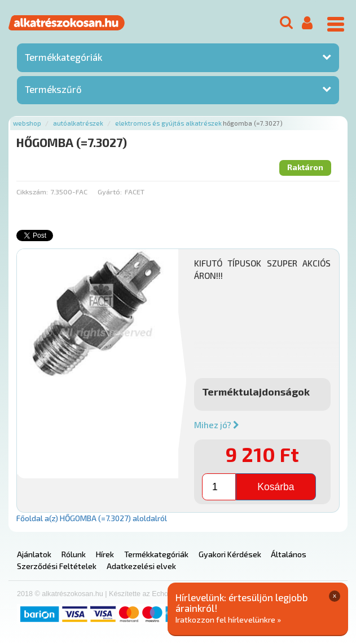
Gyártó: (110, 192)
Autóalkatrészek (78, 123)
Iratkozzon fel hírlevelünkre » (228, 619)
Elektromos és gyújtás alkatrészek (168, 123)
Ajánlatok (34, 554)
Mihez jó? (217, 425)
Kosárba (276, 487)
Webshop (27, 123)
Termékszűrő (53, 89)
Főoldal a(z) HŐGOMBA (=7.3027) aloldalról (92, 518)
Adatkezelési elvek (141, 566)
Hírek (105, 554)
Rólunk (74, 554)
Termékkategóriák (63, 57)
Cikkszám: (32, 192)
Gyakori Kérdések (230, 554)
